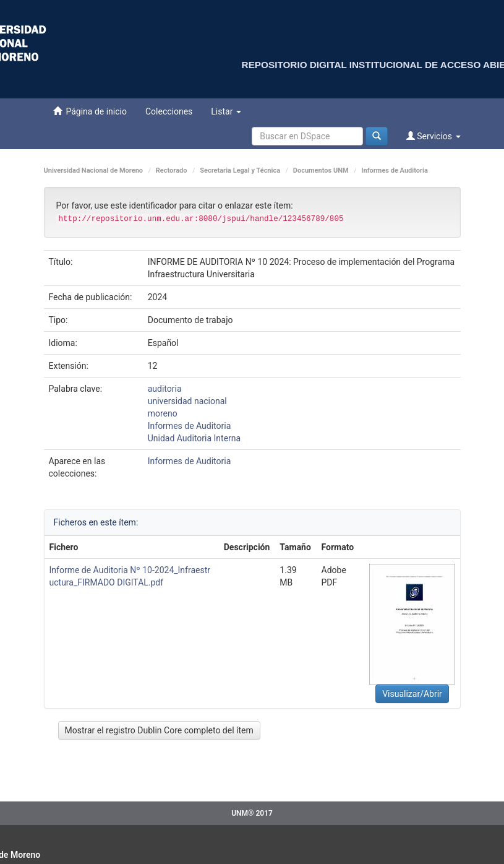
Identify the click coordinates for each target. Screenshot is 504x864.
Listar (226, 111)
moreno (163, 413)
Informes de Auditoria (395, 171)
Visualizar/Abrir (412, 694)
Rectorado (172, 171)
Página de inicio (90, 111)
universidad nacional (187, 401)
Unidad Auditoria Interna (194, 438)
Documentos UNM (321, 171)
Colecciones (169, 111)
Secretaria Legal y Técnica (240, 171)
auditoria (165, 389)
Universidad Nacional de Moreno (94, 171)
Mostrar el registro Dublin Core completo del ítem (159, 730)
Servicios (434, 136)
